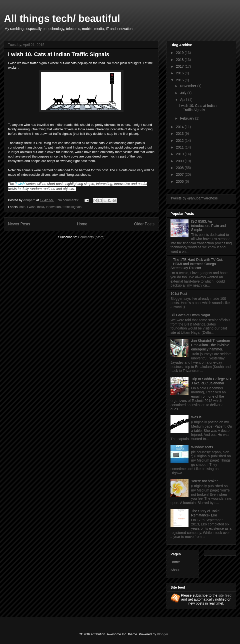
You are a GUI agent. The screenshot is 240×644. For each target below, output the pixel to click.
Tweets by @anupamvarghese (194, 198)
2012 (180, 141)
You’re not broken (205, 481)
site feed (225, 595)
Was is (196, 417)
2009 (180, 161)
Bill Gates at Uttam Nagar (190, 315)
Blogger (162, 634)
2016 (180, 73)
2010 (180, 154)
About (175, 570)
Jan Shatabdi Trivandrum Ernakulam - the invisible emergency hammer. (211, 345)
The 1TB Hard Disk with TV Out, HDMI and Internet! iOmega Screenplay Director (197, 264)
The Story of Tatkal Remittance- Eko (206, 513)
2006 (180, 181)
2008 (180, 168)
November (188, 86)
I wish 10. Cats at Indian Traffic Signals (59, 54)
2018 (180, 60)
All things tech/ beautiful (62, 18)
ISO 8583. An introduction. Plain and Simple (209, 226)
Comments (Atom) (91, 237)
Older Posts (144, 224)
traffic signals (72, 207)
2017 (180, 66)
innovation (53, 207)
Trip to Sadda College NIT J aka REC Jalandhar (211, 381)
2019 (180, 53)
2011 (180, 147)
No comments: (69, 200)
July (184, 93)
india (41, 207)
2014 (180, 127)
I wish (20, 184)
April (184, 100)
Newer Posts (19, 224)
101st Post (179, 294)
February (187, 118)
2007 (180, 174)
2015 (180, 80)
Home (82, 224)
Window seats (202, 447)
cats (22, 207)
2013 (180, 134)
